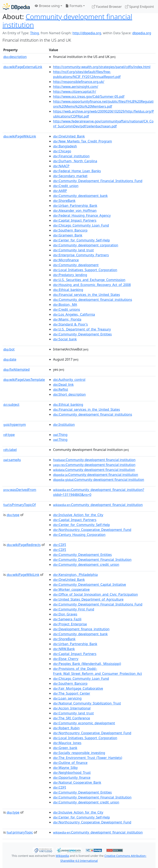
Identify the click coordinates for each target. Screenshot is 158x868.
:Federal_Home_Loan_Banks (77, 171)
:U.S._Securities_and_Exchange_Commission (89, 280)
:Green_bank (65, 748)
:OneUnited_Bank (69, 136)
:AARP (60, 191)
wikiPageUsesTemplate (24, 380)
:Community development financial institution (94, 460)
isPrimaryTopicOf (20, 505)
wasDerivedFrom (20, 490)
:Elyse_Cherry (66, 659)
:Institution (64, 425)
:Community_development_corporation (86, 245)
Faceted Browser (107, 7)
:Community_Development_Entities (82, 334)
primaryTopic (20, 832)
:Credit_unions (67, 309)
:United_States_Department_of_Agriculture (88, 599)
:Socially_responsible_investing (79, 753)
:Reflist (61, 389)
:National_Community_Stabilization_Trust (87, 703)
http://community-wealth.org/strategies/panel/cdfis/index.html (102, 67)
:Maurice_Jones (67, 743)
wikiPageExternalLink (23, 67)
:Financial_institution (71, 156)
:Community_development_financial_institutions (93, 300)
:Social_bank (65, 339)
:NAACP (61, 166)
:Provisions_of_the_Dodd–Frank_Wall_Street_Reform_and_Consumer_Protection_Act (98, 671)
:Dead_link (63, 385)
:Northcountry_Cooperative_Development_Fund (92, 530)
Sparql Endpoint (139, 7)
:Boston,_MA (65, 305)
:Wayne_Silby (65, 768)
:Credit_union (66, 186)
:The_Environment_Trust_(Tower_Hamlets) (88, 758)
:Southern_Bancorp (70, 230)
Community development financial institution (67, 21)
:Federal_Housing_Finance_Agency (82, 215)
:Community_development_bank (80, 196)
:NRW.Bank (64, 649)
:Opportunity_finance (72, 777)
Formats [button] (74, 6)
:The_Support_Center (72, 693)
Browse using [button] (47, 6)
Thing (34, 33)
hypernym (15, 425)
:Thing (60, 435)
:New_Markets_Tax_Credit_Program (82, 141)
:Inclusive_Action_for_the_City (78, 515)
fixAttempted (16, 369)
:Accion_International (72, 708)
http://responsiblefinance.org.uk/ (79, 82)
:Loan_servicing (67, 698)
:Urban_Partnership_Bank (75, 206)
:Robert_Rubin (66, 728)
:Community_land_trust (73, 250)
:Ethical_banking (68, 290)
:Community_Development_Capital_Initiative (89, 585)
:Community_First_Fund (74, 609)
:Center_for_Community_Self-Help (81, 240)
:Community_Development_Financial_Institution (92, 560)
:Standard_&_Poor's (70, 324)
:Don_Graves (65, 614)
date (10, 359)
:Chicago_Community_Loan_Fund (81, 225)
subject (11, 405)
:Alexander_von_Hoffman (75, 211)
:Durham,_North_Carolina (75, 161)
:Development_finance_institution (81, 629)
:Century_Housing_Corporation (79, 535)
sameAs (12, 460)
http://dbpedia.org (87, 33)
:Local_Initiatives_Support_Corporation (85, 270)
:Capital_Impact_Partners (75, 220)
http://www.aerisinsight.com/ (76, 87)
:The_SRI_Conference (72, 718)
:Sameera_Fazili (67, 619)
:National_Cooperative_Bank (77, 782)
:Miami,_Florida (67, 319)
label (10, 450)
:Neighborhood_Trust (72, 773)
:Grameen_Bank (68, 235)
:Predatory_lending (70, 275)
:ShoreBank (64, 201)
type (9, 435)
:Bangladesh (65, 146)
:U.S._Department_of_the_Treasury (82, 329)
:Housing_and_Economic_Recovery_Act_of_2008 (92, 285)
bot (9, 349)
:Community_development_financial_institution (98, 505)
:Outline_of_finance (70, 763)
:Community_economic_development (84, 723)
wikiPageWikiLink (20, 136)
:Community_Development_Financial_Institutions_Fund (98, 181)
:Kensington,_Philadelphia (75, 575)
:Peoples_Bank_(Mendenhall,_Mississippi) (87, 664)
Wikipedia (62, 856)
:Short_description (69, 394)
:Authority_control (69, 380)
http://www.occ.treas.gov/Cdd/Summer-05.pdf (89, 96)
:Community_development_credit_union (86, 565)
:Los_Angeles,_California (74, 314)
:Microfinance (66, 260)
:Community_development (76, 265)
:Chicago (62, 151)
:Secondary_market (70, 176)
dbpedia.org (142, 33)
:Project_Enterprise (70, 624)
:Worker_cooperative (71, 589)
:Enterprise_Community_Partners (81, 255)
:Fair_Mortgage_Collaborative (78, 688)
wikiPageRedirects (24, 545)
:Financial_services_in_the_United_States (87, 295)
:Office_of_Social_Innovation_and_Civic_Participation (95, 594)
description (15, 57)
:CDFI (60, 545)
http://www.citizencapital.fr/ (75, 92)
